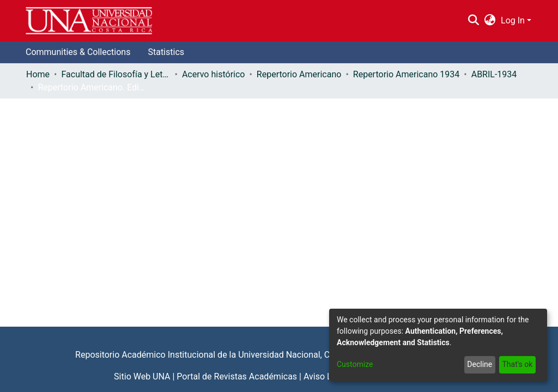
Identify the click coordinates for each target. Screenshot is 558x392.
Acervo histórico (214, 74)
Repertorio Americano (299, 74)
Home (38, 74)
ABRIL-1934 (494, 74)
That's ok (517, 364)
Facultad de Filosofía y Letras (116, 74)
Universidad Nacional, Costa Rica (302, 355)
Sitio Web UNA (142, 376)
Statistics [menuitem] (166, 52)
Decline (480, 364)
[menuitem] (490, 21)
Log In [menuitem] (513, 20)
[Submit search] (473, 21)
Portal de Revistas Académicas (237, 376)
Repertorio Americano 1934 (406, 74)
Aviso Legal (326, 376)
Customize (355, 364)
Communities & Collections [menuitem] (78, 52)
